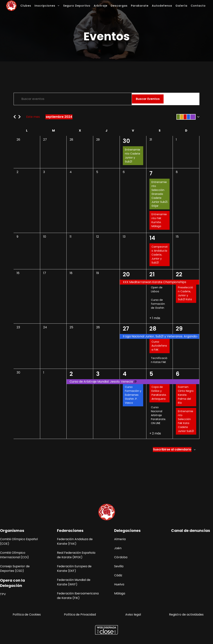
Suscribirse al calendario (172, 449)
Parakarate (140, 6)
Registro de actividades (186, 615)
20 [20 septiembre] (126, 274)
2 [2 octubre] (71, 374)
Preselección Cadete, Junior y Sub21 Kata (185, 293)
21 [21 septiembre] (152, 274)
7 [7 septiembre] (151, 173)
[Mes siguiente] (20, 116)
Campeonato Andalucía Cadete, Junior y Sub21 (160, 255)
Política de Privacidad (80, 615)
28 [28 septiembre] (153, 329)
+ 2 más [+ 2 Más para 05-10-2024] (155, 433)
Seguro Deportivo (77, 6)
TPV (3, 594)
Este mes (33, 117)
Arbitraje (101, 6)
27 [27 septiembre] (126, 329)
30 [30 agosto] (126, 141)
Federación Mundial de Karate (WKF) (74, 582)
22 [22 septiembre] (179, 274)
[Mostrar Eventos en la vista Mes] (182, 99)
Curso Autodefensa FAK (159, 346)
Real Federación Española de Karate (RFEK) (76, 555)
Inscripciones (48, 6)
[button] (187, 117)
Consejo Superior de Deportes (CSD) (15, 569)
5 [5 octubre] (151, 374)
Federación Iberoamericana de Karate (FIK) (78, 596)
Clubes (26, 6)
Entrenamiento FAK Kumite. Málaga (159, 220)
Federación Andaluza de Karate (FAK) (75, 541)
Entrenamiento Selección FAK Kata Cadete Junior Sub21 (186, 421)
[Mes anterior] (15, 116)
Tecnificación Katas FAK (159, 360)
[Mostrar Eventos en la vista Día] (192, 99)
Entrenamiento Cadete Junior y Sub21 (133, 156)
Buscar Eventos (148, 99)
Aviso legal (133, 615)
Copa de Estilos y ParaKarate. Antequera (159, 393)
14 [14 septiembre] (152, 238)
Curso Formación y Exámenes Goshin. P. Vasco (133, 395)
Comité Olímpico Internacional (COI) (14, 555)
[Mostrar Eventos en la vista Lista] (171, 99)
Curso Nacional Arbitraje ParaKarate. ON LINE (158, 415)
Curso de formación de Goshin (158, 304)
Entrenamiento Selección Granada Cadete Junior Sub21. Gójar (160, 194)
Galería (181, 6)
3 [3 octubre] (98, 374)
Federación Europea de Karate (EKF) (74, 569)
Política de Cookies (27, 615)
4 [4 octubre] (125, 374)
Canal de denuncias (191, 531)
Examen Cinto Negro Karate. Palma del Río (186, 395)
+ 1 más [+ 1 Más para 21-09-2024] (155, 318)
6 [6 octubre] (178, 374)
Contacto (198, 6)
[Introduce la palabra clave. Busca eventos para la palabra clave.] (73, 99)
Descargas (119, 6)
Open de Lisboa (157, 289)
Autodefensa (162, 6)
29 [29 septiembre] (179, 329)
